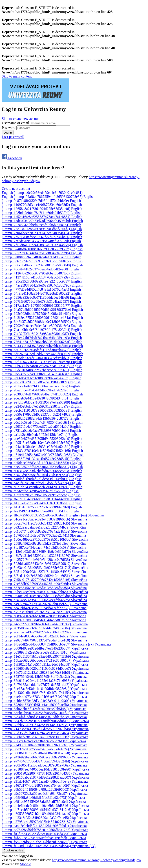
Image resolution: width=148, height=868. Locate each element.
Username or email (16, 123)
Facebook (12, 158)
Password (9, 128)
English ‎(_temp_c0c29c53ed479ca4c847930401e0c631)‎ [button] (42, 193)
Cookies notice (13, 850)
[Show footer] (4, 853)
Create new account (16, 189)
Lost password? (13, 137)
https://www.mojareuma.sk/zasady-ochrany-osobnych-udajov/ (96, 860)
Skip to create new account (21, 119)
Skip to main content (17, 76)
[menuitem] (43, 197)
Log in (8, 133)
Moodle (25, 864)
